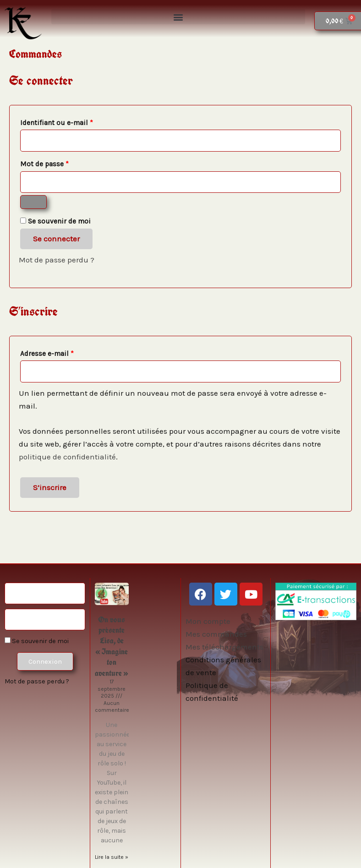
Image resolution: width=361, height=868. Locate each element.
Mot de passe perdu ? (57, 260)
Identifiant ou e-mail (75, 121)
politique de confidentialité (67, 457)
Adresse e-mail (65, 352)
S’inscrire (50, 487)
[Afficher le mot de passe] (33, 202)
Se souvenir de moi (37, 641)
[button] (178, 17)
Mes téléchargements (224, 647)
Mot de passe (63, 163)
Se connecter (56, 239)
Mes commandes (216, 634)
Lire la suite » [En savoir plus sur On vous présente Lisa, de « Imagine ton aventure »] (112, 857)
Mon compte (208, 621)
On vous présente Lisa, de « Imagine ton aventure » (112, 646)
